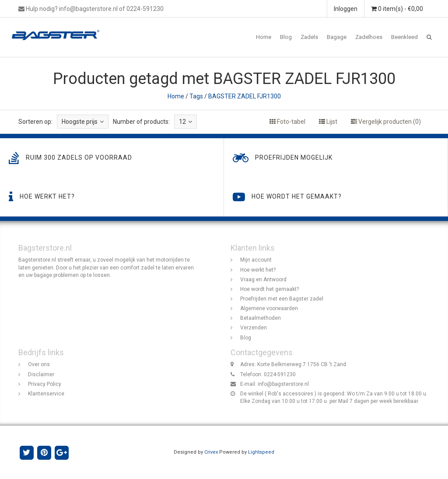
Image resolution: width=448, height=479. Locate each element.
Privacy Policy (45, 384)
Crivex (211, 452)
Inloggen (346, 9)
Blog (286, 37)
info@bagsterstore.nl (283, 384)
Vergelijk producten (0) (386, 122)
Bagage (337, 37)
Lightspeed (261, 452)
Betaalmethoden (261, 318)
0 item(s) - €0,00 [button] (397, 9)
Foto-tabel (287, 122)
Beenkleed (404, 37)
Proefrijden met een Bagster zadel (282, 299)
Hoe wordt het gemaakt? (269, 289)
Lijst (328, 122)
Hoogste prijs (83, 122)
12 (185, 122)
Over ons (39, 364)
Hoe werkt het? (258, 270)
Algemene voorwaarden (269, 308)
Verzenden (254, 328)
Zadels (309, 37)
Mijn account (256, 260)
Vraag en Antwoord (263, 280)
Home (264, 37)
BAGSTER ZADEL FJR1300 (245, 96)
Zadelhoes (369, 37)
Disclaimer (41, 374)
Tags (196, 96)
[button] (429, 37)
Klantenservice (46, 394)
